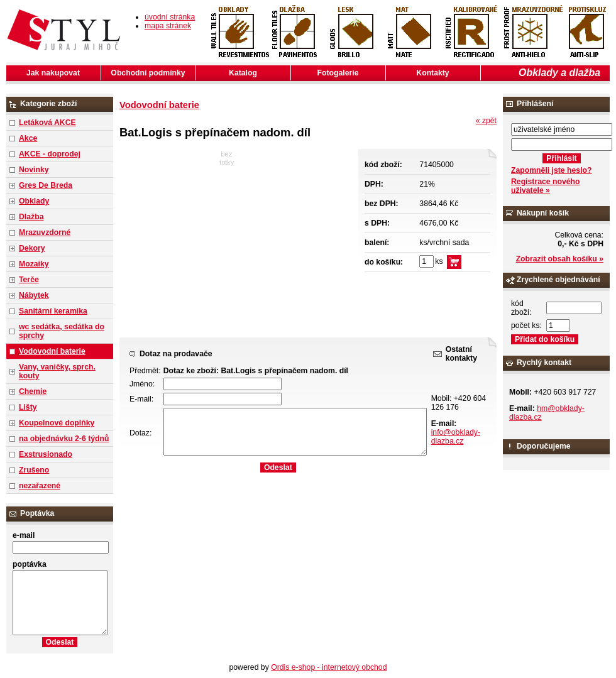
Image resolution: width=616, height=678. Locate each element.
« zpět (486, 121)
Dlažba (31, 217)
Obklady (34, 201)
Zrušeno (34, 470)
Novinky (34, 170)
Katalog (243, 73)
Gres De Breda (46, 185)
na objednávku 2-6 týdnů (64, 439)
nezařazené (40, 486)
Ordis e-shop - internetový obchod (329, 667)
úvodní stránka (170, 17)
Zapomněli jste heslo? (552, 170)
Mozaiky (34, 264)
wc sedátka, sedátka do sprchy (62, 331)
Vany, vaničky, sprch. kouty (57, 371)
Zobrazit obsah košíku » (560, 259)
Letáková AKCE (47, 123)
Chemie (33, 391)
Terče (29, 280)
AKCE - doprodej (50, 154)
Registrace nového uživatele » (545, 186)
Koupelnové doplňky (57, 423)
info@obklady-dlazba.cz (456, 437)
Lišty (28, 407)
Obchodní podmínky (148, 73)
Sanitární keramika (53, 311)
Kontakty (432, 73)
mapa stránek (168, 26)
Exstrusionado (46, 454)
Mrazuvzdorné (45, 232)
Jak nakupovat (53, 73)
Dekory (32, 248)
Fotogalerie (338, 73)
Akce (28, 138)
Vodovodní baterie (52, 351)
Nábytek (34, 295)
